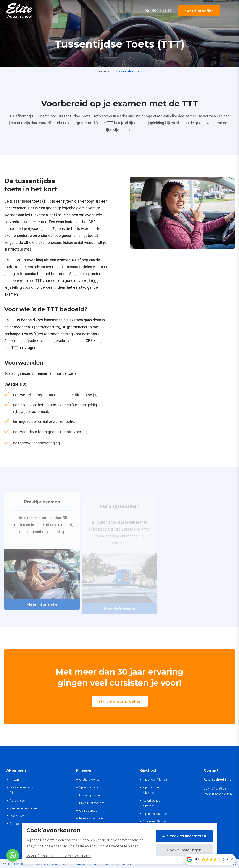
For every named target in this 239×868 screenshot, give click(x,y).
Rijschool (148, 770)
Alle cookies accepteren (184, 836)
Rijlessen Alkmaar (155, 814)
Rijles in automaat (92, 803)
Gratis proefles (199, 11)
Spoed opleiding (90, 787)
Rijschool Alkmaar (155, 780)
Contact (15, 824)
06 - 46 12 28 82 (215, 789)
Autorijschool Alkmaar (152, 803)
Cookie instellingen (184, 850)
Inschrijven (17, 816)
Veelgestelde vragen (23, 809)
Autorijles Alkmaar (155, 822)
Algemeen (16, 770)
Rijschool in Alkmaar (151, 790)
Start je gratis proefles (119, 701)
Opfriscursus (88, 811)
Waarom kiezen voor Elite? (24, 790)
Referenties (17, 801)
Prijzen (14, 780)
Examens (103, 71)
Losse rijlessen (90, 795)
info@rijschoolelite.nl (218, 794)
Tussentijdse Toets (129, 71)
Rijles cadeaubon (91, 818)
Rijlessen (84, 770)
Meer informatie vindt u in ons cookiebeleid (59, 856)
